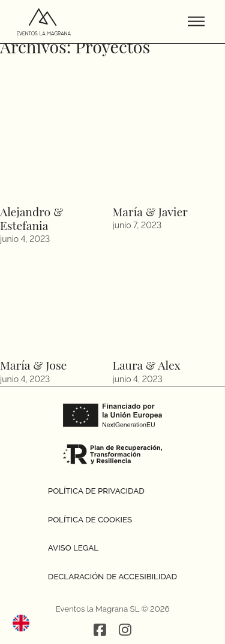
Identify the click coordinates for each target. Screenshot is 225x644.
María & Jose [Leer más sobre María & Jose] (33, 365)
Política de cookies (90, 519)
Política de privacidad (96, 491)
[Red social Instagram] (125, 631)
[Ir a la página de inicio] (44, 22)
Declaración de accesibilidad (112, 576)
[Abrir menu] (196, 22)
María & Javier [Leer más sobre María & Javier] (150, 211)
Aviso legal (73, 548)
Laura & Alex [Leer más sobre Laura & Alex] (147, 365)
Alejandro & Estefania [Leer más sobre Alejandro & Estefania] (31, 218)
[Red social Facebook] (100, 631)
